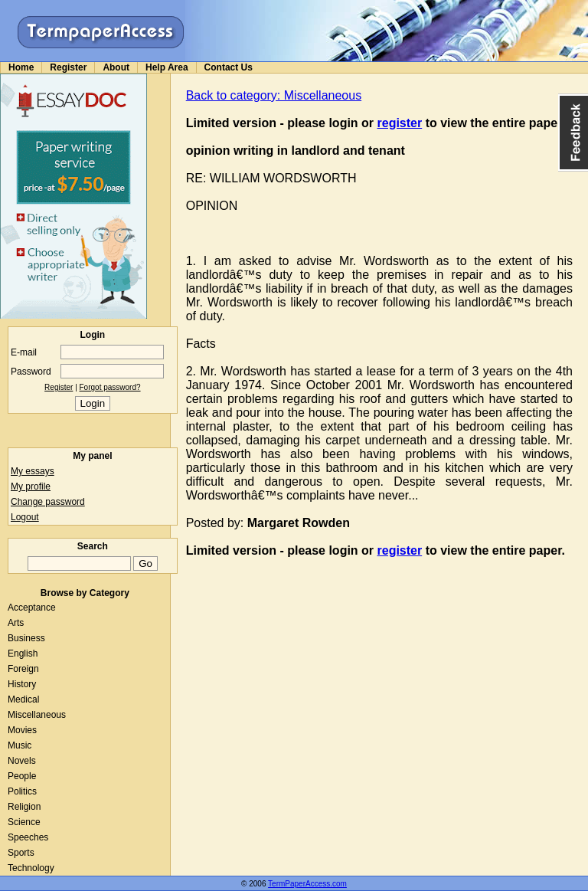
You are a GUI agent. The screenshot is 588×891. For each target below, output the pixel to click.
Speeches (28, 837)
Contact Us (229, 67)
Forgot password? (110, 387)
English (23, 654)
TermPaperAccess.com (307, 884)
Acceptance (32, 608)
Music (20, 745)
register (400, 123)
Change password (48, 502)
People (22, 776)
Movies (22, 730)
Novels (22, 761)
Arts (16, 623)
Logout (25, 517)
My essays (33, 471)
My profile (31, 486)
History (22, 684)
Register (68, 67)
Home (21, 67)
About (116, 67)
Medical (23, 699)
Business (26, 638)
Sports (21, 853)
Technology (31, 868)
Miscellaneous (37, 715)
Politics (22, 791)
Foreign (23, 669)
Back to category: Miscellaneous (274, 95)
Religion (24, 807)
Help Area (167, 67)
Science (24, 822)
